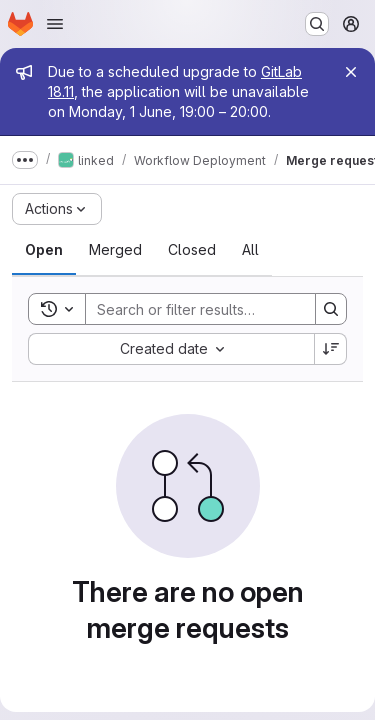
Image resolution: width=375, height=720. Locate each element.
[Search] (217, 309)
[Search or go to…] (317, 24)
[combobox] (171, 349)
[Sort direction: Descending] (331, 349)
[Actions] (57, 209)
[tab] (44, 250)
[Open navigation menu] (55, 24)
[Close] (351, 72)
